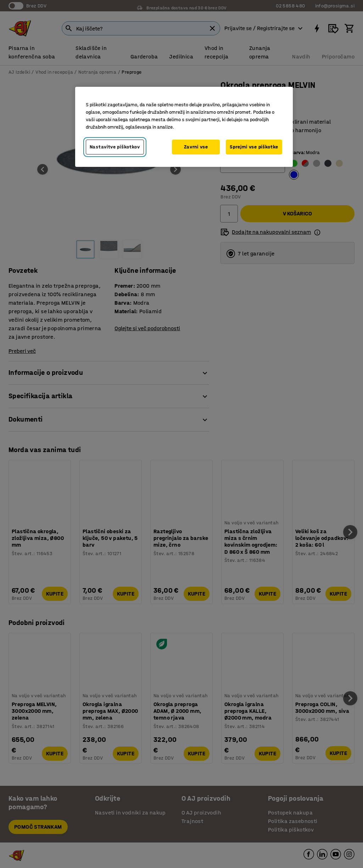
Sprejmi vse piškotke (254, 147)
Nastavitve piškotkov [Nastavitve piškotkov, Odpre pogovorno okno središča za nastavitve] (115, 147)
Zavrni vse (196, 147)
